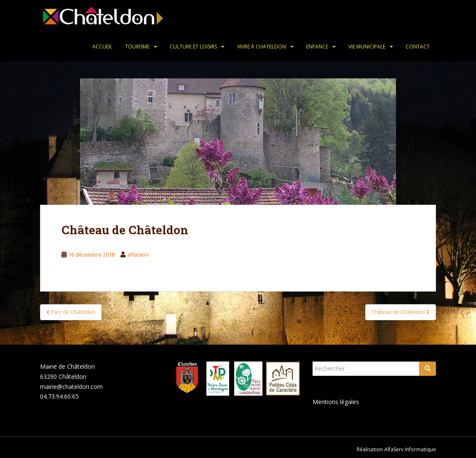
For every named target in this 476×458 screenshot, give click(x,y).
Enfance (317, 47)
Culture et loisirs (193, 47)
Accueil (102, 47)
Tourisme (137, 47)
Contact (418, 47)
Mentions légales (336, 402)
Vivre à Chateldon (262, 47)
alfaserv (138, 254)
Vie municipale (367, 47)
